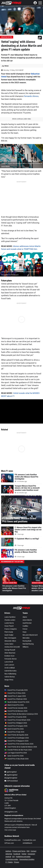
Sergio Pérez (9, 680)
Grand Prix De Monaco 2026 (16, 711)
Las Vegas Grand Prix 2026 (16, 753)
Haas (24, 632)
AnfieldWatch (27, 843)
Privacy (17, 862)
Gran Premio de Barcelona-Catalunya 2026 (21, 714)
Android (8, 857)
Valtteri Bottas (10, 677)
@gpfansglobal (11, 775)
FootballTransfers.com (13, 840)
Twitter (24, 854)
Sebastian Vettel (7, 37)
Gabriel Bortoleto (10, 671)
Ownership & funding (27, 859)
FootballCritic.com (29, 840)
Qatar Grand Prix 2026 (14, 756)
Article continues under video (21, 119)
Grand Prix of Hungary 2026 (16, 726)
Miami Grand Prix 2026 (14, 705)
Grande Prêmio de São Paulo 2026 (18, 750)
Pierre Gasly (9, 632)
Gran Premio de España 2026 (16, 735)
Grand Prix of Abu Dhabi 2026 (17, 759)
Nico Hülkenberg (10, 674)
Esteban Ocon (9, 656)
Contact (33, 851)
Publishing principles (23, 857)
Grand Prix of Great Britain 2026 (17, 720)
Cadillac (25, 626)
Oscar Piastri (9, 626)
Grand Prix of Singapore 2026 (16, 741)
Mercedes (26, 638)
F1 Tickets (9, 862)
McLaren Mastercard (30, 635)
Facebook (17, 854)
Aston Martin (27, 620)
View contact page (10, 830)
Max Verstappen (10, 638)
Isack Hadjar (9, 635)
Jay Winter (5, 66)
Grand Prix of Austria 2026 (15, 717)
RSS (28, 851)
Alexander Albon (10, 641)
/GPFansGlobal (11, 781)
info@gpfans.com (11, 812)
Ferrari (25, 629)
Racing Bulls (27, 641)
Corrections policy (12, 859)
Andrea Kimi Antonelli (12, 647)
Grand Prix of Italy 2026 (14, 732)
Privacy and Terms (19, 851)
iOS (13, 857)
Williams (26, 647)
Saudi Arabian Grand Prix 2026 (17, 702)
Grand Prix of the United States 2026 (19, 744)
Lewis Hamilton (10, 617)
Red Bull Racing (28, 644)
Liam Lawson (9, 665)
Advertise (9, 854)
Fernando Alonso (31, 96)
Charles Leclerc (10, 620)
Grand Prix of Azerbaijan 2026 (17, 738)
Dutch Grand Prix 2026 (14, 729)
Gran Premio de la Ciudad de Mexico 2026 (21, 747)
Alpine (25, 617)
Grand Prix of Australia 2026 (16, 690)
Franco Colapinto (11, 629)
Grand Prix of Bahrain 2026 (16, 699)
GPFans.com (9, 843)
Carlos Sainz (9, 644)
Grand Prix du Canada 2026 (16, 708)
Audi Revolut (27, 623)
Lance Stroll (9, 662)
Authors (8, 851)
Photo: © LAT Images (8, 33)
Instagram (31, 854)
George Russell (10, 650)
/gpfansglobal (10, 772)
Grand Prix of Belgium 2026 (16, 723)
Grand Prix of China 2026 (15, 693)
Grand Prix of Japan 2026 (15, 696)
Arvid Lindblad (10, 668)
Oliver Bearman (10, 653)
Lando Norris (9, 623)
